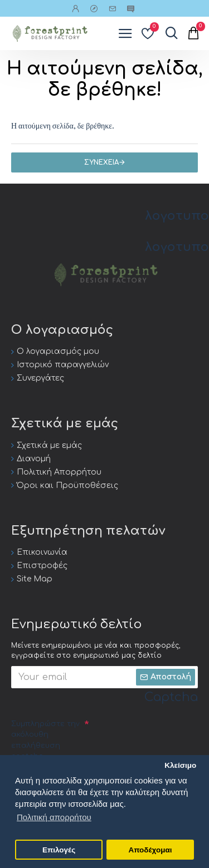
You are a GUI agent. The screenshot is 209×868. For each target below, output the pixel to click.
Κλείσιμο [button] (180, 765)
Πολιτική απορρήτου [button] (54, 817)
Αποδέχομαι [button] (150, 850)
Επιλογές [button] (59, 850)
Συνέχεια (101, 162)
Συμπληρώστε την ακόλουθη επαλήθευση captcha (45, 740)
